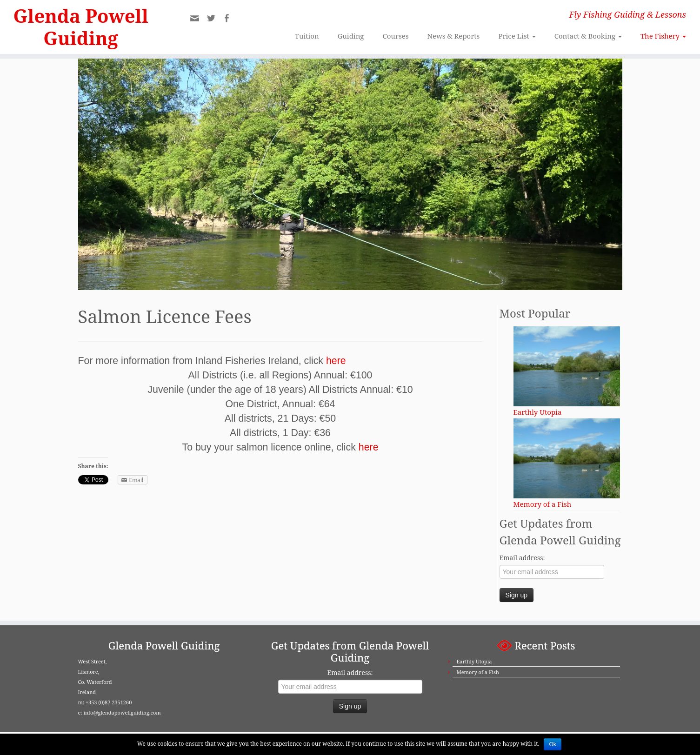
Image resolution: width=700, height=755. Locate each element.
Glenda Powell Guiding (81, 27)
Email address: (522, 558)
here (336, 361)
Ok (552, 744)
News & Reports (453, 36)
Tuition (307, 36)
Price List (517, 36)
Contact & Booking (588, 36)
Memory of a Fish (477, 672)
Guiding (351, 36)
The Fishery (663, 36)
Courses (395, 36)
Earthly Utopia (474, 661)
